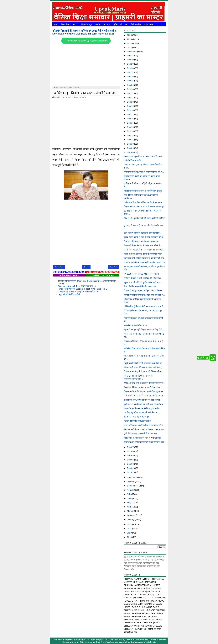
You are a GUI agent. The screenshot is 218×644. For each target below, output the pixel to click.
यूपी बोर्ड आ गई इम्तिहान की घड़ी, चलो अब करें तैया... (145, 404)
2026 (130, 35)
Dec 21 (131, 97)
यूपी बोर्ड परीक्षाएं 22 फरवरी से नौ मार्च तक (140, 434)
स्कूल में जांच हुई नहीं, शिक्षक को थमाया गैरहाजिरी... (144, 330)
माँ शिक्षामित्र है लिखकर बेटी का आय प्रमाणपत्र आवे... (144, 306)
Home (56, 24)
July (129, 494)
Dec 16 (131, 119)
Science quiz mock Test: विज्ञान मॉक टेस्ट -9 (77, 286)
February (132, 515)
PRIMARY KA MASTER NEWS (74, 97)
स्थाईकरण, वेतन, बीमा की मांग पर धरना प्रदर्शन (142, 400)
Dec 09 (131, 148)
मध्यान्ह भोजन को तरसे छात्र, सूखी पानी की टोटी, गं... (144, 295)
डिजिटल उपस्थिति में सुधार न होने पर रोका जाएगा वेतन (145, 262)
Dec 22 (131, 93)
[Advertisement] (86, 65)
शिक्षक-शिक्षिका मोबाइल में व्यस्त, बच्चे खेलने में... (143, 245)
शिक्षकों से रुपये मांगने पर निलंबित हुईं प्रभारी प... (143, 408)
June (130, 498)
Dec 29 (131, 64)
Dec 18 (131, 110)
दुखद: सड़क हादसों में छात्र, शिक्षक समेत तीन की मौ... (145, 237)
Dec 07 (131, 447)
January (131, 519)
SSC (126, 24)
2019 (130, 537)
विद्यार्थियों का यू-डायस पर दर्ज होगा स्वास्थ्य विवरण (143, 291)
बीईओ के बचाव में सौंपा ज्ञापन (135, 325)
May (129, 503)
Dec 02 (131, 468)
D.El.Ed (98, 24)
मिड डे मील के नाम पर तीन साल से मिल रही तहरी (143, 438)
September (132, 486)
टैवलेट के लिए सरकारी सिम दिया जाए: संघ (140, 286)
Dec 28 (131, 68)
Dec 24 (131, 85)
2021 (130, 529)
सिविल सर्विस (136, 24)
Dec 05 (131, 455)
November (132, 477)
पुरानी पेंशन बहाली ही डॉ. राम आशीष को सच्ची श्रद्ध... (145, 250)
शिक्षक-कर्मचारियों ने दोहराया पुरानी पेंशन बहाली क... (144, 392)
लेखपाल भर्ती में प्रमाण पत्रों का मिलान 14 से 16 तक (144, 429)
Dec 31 (131, 55)
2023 (130, 48)
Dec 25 (131, 81)
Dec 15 (131, 123)
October (131, 482)
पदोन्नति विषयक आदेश (133, 160)
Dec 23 (131, 89)
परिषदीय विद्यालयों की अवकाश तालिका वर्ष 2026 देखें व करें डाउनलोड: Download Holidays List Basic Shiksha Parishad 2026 (85, 32)
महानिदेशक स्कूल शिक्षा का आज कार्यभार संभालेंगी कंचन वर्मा (84, 93)
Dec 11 (131, 140)
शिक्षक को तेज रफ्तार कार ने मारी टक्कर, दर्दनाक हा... (145, 207)
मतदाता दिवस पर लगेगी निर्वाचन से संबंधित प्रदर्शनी (143, 425)
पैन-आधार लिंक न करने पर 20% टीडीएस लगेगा (142, 387)
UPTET (76, 24)
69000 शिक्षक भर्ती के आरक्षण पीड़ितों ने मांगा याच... (145, 383)
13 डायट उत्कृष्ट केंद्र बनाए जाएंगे (136, 417)
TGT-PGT (107, 24)
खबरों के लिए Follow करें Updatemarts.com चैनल (87, 41)
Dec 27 (131, 72)
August (131, 490)
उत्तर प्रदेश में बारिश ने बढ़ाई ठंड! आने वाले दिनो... (143, 233)
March (130, 511)
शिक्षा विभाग (66, 24)
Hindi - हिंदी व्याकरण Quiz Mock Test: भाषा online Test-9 (83, 289)
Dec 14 (131, 127)
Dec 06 (131, 451)
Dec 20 (131, 102)
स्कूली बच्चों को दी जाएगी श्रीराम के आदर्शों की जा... (144, 363)
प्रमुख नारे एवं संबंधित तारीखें (69, 294)
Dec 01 (131, 472)
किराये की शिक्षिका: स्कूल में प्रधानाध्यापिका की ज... (144, 172)
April (129, 507)
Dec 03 (131, 464)
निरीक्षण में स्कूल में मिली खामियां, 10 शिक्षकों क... (143, 278)
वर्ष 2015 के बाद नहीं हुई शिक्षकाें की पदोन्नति (141, 274)
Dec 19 (131, 106)
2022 (130, 524)
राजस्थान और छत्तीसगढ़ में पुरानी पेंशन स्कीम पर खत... (145, 442)
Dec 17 (131, 114)
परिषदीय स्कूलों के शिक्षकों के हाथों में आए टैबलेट (143, 191)
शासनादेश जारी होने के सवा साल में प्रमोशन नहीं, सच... (145, 258)
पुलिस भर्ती (118, 24)
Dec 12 (131, 135)
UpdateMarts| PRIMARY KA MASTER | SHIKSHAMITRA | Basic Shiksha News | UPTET (79, 640)
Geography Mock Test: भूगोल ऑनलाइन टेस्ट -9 (78, 292)
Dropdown (148, 24)
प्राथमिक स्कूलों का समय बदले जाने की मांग (141, 413)
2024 (130, 43)
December (132, 52)
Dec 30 (131, 60)
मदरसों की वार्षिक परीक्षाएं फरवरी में (138, 421)
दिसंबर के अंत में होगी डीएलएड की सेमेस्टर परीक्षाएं (143, 371)
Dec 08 (131, 152)
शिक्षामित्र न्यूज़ (87, 24)
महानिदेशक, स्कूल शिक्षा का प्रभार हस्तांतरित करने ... (144, 156)
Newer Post (59, 267)
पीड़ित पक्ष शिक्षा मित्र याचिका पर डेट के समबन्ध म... (144, 202)
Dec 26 (131, 76)
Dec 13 (131, 131)
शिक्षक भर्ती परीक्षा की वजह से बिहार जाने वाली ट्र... (144, 367)
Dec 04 (131, 460)
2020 (130, 533)
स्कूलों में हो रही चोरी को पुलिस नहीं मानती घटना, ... (144, 282)
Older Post (113, 267)
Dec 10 (131, 144)
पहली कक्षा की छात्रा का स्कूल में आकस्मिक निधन (143, 254)
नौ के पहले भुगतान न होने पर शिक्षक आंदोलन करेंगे (143, 396)
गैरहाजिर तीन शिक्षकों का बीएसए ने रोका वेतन (141, 241)
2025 (130, 39)
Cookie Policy (152, 642)
